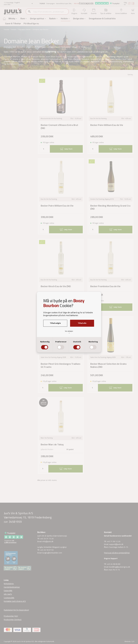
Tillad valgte (55, 323)
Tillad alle (82, 323)
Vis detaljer (69, 332)
